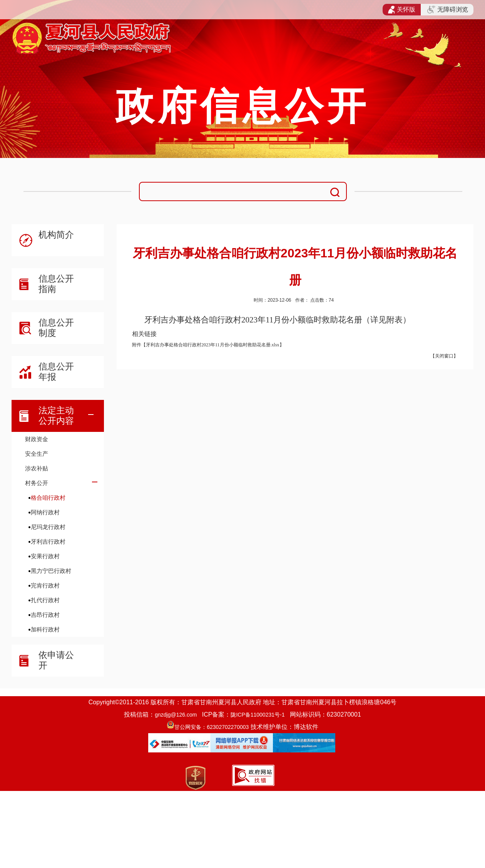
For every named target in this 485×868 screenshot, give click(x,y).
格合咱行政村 (48, 498)
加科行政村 (45, 629)
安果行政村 (45, 556)
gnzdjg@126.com (176, 715)
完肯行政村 (45, 585)
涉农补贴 (37, 468)
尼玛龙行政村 (48, 527)
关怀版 (402, 10)
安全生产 (37, 454)
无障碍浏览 (448, 10)
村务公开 (37, 483)
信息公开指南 (56, 284)
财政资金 (37, 439)
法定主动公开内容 (56, 416)
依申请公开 (56, 660)
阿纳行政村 (45, 512)
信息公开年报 (56, 372)
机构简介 (56, 235)
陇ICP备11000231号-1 (258, 715)
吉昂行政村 (45, 615)
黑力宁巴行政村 (51, 571)
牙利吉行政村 (48, 541)
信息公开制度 (56, 328)
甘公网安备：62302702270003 (212, 727)
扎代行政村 (45, 600)
